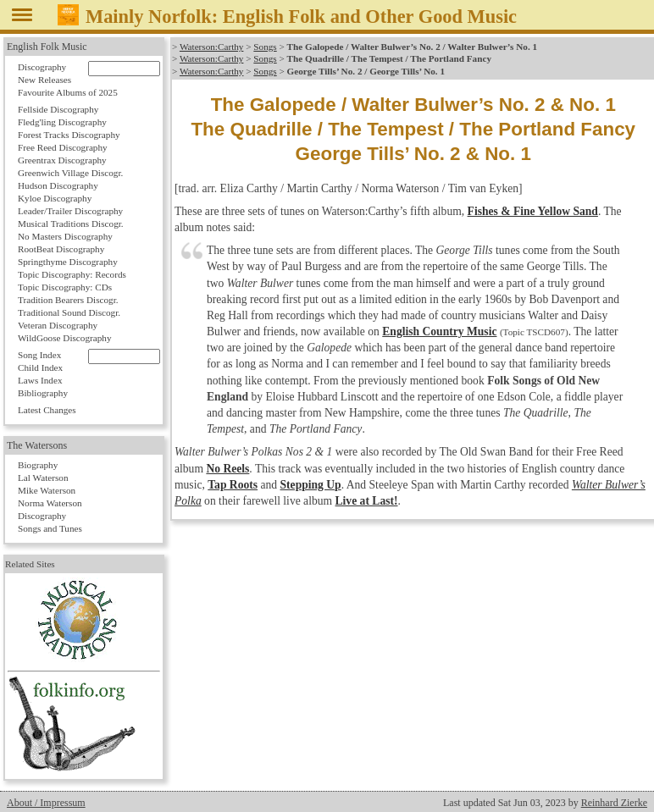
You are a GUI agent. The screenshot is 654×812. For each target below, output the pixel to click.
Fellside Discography (58, 109)
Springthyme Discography (68, 262)
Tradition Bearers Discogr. (68, 300)
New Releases (44, 80)
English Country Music (439, 331)
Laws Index (40, 380)
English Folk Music (47, 47)
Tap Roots (233, 485)
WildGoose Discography (64, 338)
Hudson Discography (58, 185)
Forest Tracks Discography (69, 135)
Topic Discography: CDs (65, 287)
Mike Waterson (47, 490)
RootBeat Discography (61, 249)
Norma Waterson (50, 503)
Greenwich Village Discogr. (70, 173)
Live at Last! (367, 501)
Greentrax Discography (62, 160)
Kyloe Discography (55, 198)
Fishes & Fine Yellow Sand (533, 211)
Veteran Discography (58, 325)
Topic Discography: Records (72, 274)
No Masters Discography (65, 236)
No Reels (227, 469)
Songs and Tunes (50, 528)
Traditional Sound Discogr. (69, 312)
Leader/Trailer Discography (70, 211)
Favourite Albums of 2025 (68, 92)
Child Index (40, 367)
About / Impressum (46, 803)
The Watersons (37, 445)
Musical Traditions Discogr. (71, 224)
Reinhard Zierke (614, 803)
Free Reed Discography (63, 147)
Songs (265, 47)
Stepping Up (311, 485)
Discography (42, 67)
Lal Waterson (43, 478)
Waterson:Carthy (212, 47)
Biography (38, 465)
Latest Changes (47, 410)
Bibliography (43, 393)
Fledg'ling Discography (62, 122)
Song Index (39, 355)
